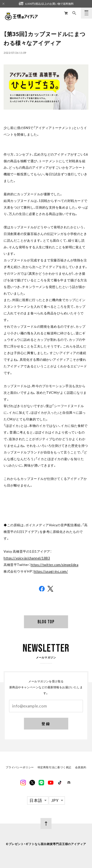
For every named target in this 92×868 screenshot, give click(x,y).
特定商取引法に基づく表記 (55, 768)
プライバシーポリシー (20, 768)
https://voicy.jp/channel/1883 (27, 558)
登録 (46, 724)
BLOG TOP (46, 622)
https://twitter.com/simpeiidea (55, 565)
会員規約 (80, 768)
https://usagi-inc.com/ (51, 571)
